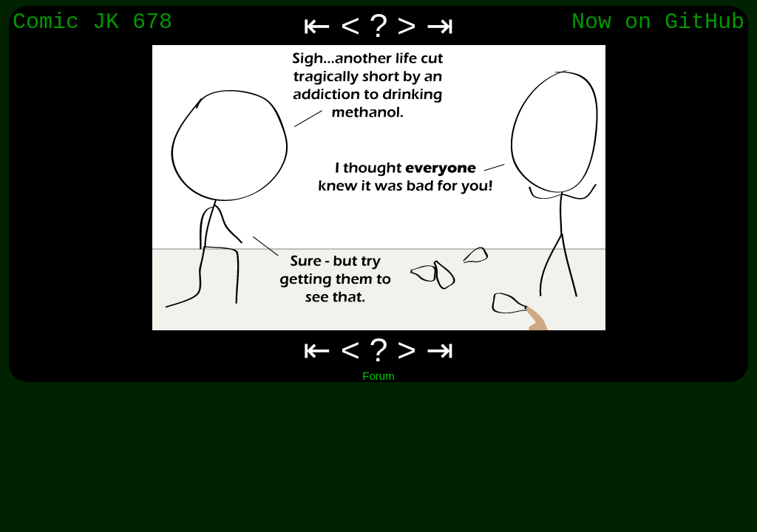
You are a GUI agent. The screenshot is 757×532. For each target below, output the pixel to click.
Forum (378, 376)
